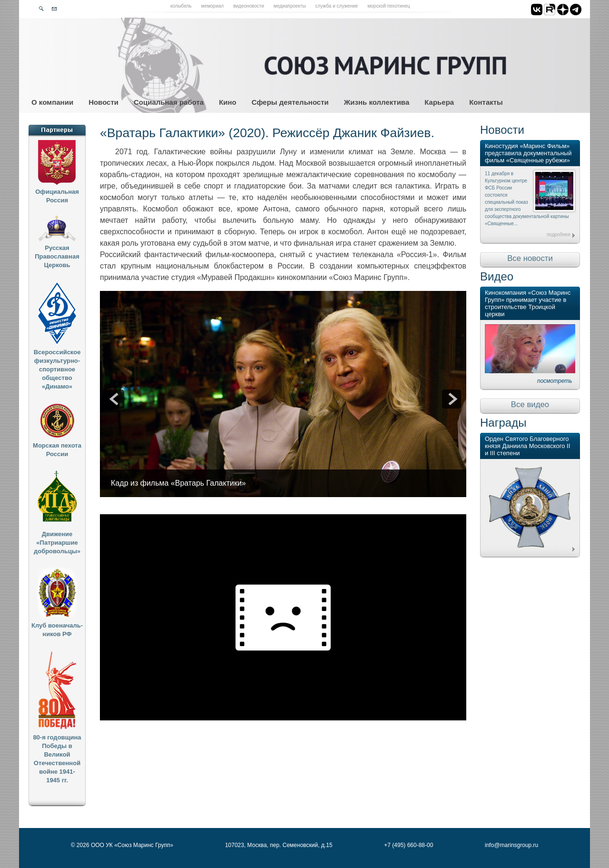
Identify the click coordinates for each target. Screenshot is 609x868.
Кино (228, 102)
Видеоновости (249, 6)
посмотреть (555, 381)
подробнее (559, 234)
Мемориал (212, 6)
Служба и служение (337, 6)
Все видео (530, 404)
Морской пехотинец (388, 6)
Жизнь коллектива (377, 102)
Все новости (530, 258)
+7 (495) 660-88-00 (408, 845)
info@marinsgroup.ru (511, 845)
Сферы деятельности (290, 102)
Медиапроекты (290, 6)
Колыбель (181, 6)
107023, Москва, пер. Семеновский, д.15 (279, 845)
